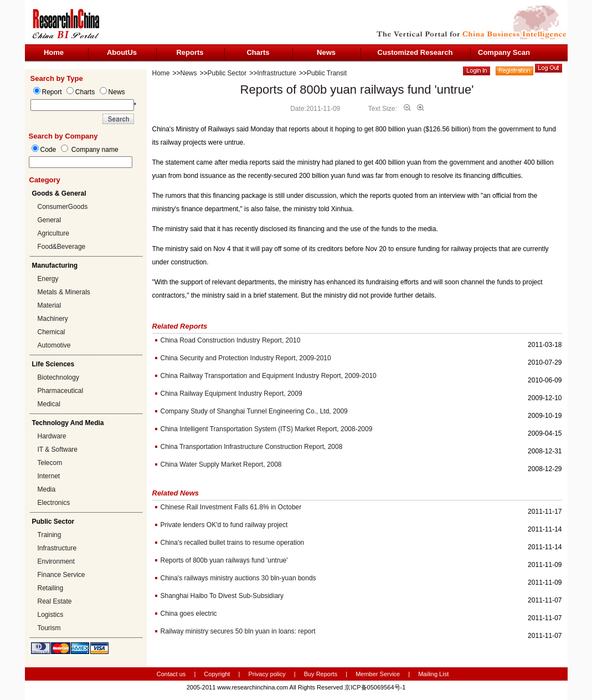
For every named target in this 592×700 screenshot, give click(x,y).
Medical (49, 404)
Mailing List (433, 674)
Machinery (53, 319)
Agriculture (53, 233)
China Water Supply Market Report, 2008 (221, 464)
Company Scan (504, 52)
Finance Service (61, 575)
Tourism (49, 628)
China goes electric (189, 614)
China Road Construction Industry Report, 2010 (231, 340)
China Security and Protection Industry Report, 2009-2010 (246, 358)
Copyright (217, 674)
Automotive (54, 345)
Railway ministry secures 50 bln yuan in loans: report (238, 631)
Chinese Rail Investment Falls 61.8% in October (231, 507)
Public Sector (227, 73)
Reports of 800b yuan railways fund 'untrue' (224, 560)
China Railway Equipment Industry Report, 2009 (231, 394)
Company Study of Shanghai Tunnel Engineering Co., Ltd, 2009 (254, 411)
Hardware (52, 436)
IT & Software (58, 449)
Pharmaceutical (61, 391)
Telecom (50, 463)
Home (54, 52)
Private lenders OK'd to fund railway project (224, 525)
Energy (48, 279)
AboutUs (122, 52)
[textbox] (81, 162)
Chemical (52, 332)
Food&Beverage (62, 247)
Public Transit (327, 73)
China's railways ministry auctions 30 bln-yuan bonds (238, 578)
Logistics (51, 615)
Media (47, 489)
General (50, 220)
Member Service (378, 674)
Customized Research (415, 52)
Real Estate (55, 601)
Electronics (54, 503)
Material (50, 305)
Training (50, 535)
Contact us (171, 674)
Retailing (51, 588)
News (326, 52)
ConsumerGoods (63, 207)
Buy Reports (321, 674)
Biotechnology (58, 377)
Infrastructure (57, 548)
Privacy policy (267, 674)
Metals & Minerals (64, 292)
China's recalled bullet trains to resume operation (233, 543)
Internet (49, 476)
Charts (258, 52)
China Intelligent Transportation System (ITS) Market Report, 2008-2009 (267, 429)
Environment (56, 561)
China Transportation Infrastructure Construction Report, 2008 (252, 447)
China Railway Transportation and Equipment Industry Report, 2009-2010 (269, 376)
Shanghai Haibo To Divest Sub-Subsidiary (222, 596)
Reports (190, 52)
